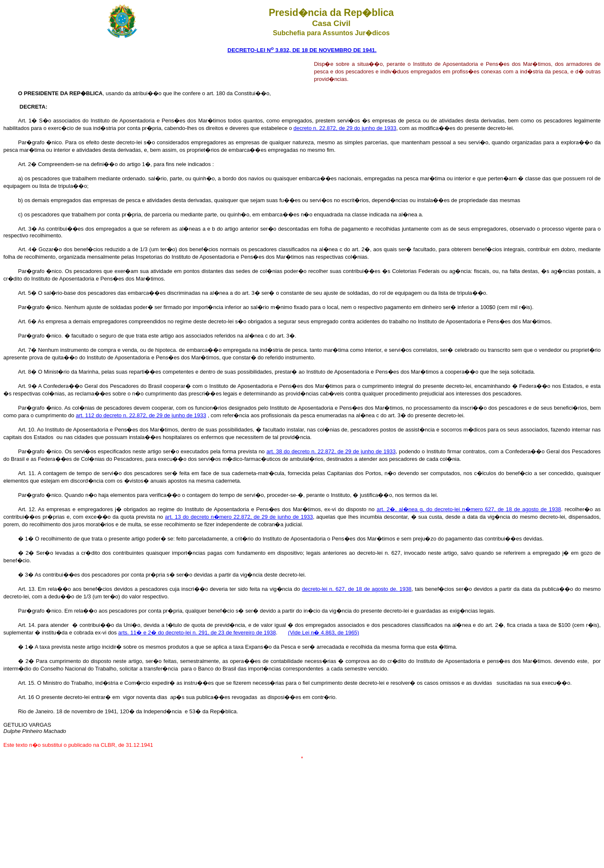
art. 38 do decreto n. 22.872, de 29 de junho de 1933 (331, 451)
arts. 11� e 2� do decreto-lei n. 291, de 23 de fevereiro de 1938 (197, 633)
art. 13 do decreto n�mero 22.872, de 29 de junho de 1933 (239, 517)
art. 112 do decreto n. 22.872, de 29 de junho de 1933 (141, 415)
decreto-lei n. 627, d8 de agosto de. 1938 (357, 589)
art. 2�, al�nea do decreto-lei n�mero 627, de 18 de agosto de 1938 (469, 509)
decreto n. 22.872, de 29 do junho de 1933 (345, 128)
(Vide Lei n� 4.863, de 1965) (324, 633)
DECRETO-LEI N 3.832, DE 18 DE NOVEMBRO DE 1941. (302, 50)
